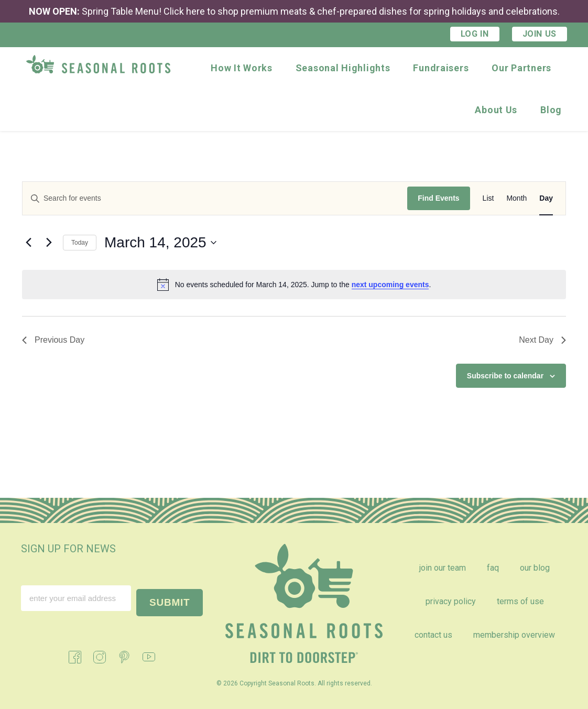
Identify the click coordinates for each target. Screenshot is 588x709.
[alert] (294, 285)
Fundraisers (441, 68)
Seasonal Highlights (343, 68)
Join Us (540, 34)
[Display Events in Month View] (516, 198)
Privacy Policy (451, 601)
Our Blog (535, 568)
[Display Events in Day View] (546, 198)
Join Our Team (443, 568)
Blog (551, 110)
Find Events (438, 198)
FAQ (493, 568)
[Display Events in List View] (488, 198)
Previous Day (53, 340)
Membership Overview (514, 635)
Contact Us (433, 635)
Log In (475, 34)
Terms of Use (520, 601)
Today (80, 243)
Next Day (542, 340)
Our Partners (521, 68)
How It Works (242, 68)
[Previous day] (28, 243)
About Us (496, 110)
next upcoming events (390, 285)
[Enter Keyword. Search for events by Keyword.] (215, 198)
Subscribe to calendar (505, 376)
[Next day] (49, 243)
